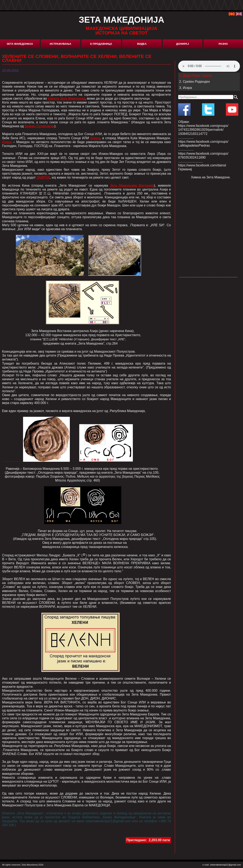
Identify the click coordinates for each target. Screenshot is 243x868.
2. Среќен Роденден (195, 82)
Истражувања (60, 44)
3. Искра (186, 88)
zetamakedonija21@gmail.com (225, 865)
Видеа (142, 44)
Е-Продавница (101, 44)
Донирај (182, 44)
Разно (223, 44)
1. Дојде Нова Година (195, 76)
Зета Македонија (20, 44)
